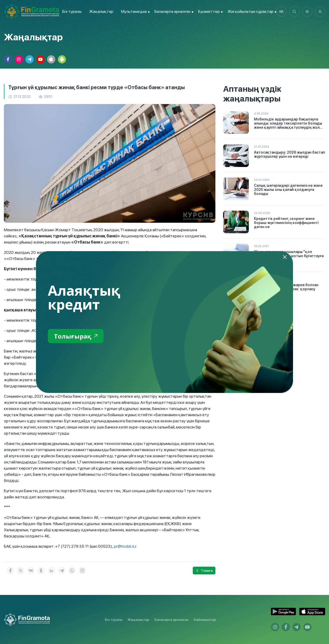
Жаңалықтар (101, 11)
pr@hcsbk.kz (125, 546)
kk (281, 12)
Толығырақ (76, 336)
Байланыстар (205, 620)
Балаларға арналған (172, 620)
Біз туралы (72, 11)
